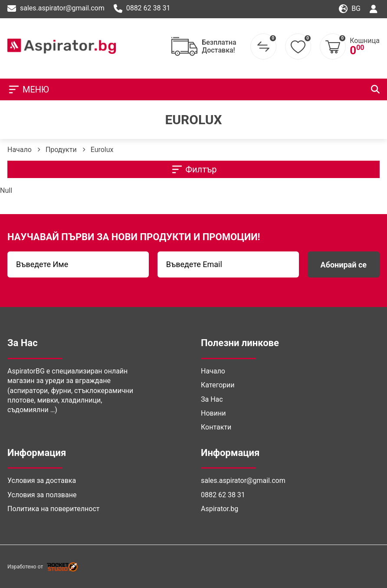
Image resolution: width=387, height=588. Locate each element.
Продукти (61, 150)
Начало (20, 150)
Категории (218, 385)
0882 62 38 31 (142, 9)
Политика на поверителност (53, 509)
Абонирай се (344, 265)
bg (350, 9)
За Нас (212, 399)
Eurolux (102, 150)
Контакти (216, 427)
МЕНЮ (28, 89)
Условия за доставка (42, 481)
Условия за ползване (42, 495)
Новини (213, 413)
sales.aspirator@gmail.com (56, 9)
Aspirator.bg (220, 509)
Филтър (194, 169)
